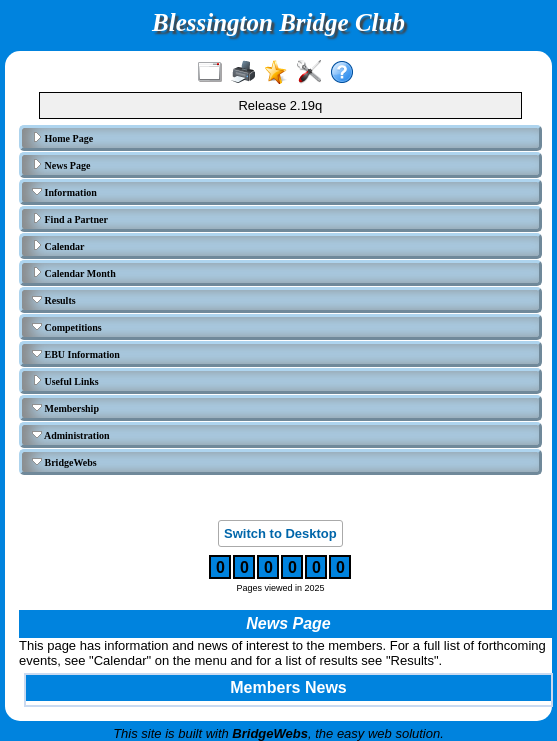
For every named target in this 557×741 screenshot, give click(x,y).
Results (54, 300)
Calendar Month (74, 273)
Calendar (58, 246)
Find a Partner (70, 219)
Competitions (67, 327)
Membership (65, 408)
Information (64, 192)
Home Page (62, 138)
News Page (61, 165)
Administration (71, 435)
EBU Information (76, 354)
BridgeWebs (64, 462)
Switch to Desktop (280, 533)
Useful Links (65, 381)
